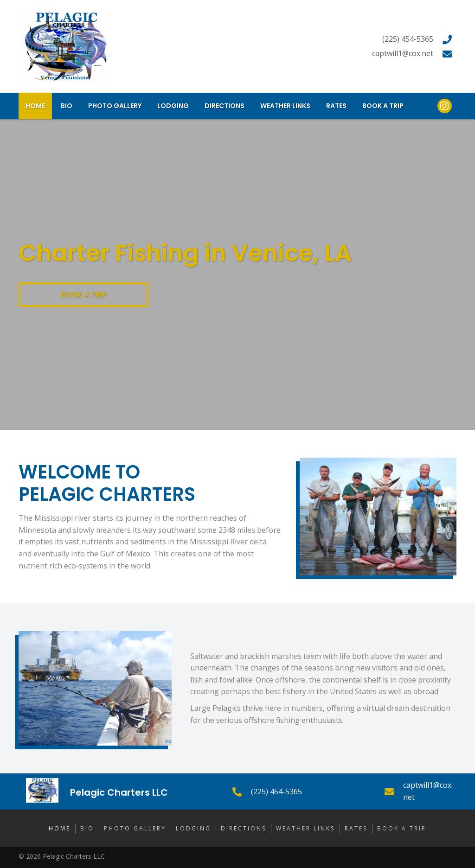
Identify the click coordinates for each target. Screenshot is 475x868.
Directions (244, 828)
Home (60, 828)
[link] (35, 106)
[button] (83, 295)
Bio (87, 828)
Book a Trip (402, 828)
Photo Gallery (135, 828)
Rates (356, 828)
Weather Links (305, 828)
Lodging (193, 828)
